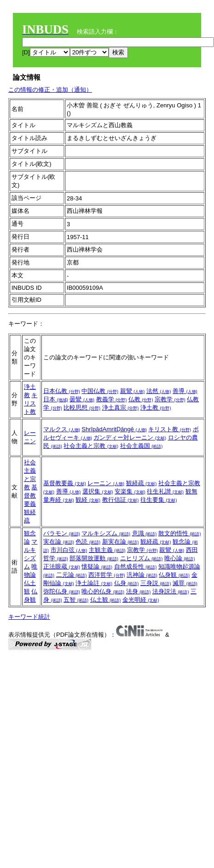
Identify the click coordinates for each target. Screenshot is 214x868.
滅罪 (185, 583)
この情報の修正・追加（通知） (50, 90)
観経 (88, 500)
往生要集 (159, 500)
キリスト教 (31, 403)
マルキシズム (106, 533)
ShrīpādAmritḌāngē (114, 429)
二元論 (72, 575)
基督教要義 (31, 496)
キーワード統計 (29, 617)
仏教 (141, 399)
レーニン (106, 483)
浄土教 (156, 408)
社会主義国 (142, 446)
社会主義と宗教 (91, 446)
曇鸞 (82, 399)
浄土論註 (94, 583)
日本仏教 (62, 391)
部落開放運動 (94, 558)
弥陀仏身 (62, 591)
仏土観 (106, 600)
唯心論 (180, 558)
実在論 (59, 542)
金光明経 (141, 600)
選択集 (98, 491)
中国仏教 (100, 391)
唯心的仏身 (103, 591)
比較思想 (82, 408)
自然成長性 (136, 566)
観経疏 (142, 483)
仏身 (127, 583)
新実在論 (121, 542)
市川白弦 (69, 550)
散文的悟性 (180, 533)
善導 (185, 391)
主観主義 (107, 550)
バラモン (62, 533)
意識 (145, 533)
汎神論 (142, 575)
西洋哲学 (107, 575)
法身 (139, 591)
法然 (159, 391)
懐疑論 (97, 566)
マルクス (62, 429)
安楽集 (130, 491)
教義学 (112, 399)
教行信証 (121, 500)
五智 (76, 600)
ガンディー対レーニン (130, 437)
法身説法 (171, 591)
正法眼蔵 (62, 566)
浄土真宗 (121, 408)
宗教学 (170, 399)
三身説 (156, 583)
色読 (88, 542)
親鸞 (133, 391)
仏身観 (174, 575)
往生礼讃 (165, 491)
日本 (56, 399)
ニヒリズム (142, 558)
